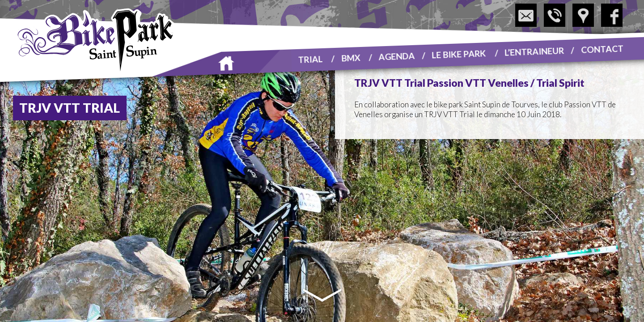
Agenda (397, 56)
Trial (310, 59)
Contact (602, 49)
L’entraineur (534, 51)
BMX (351, 57)
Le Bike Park (459, 53)
